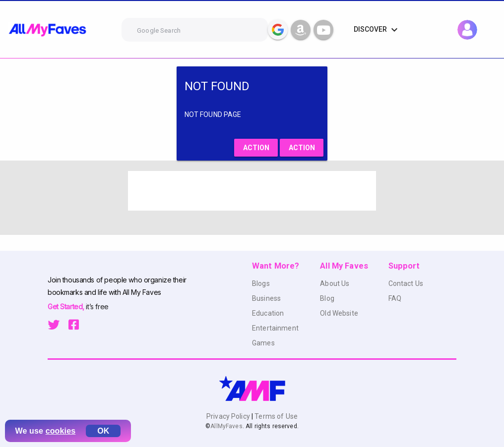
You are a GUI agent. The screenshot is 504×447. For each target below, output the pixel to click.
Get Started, (67, 307)
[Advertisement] (252, 191)
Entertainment (275, 328)
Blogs (261, 283)
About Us (335, 283)
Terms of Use (275, 416)
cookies (61, 431)
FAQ (395, 298)
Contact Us (406, 283)
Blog (327, 298)
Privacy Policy (229, 416)
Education (268, 313)
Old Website (339, 313)
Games (263, 343)
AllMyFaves (226, 426)
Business (266, 298)
